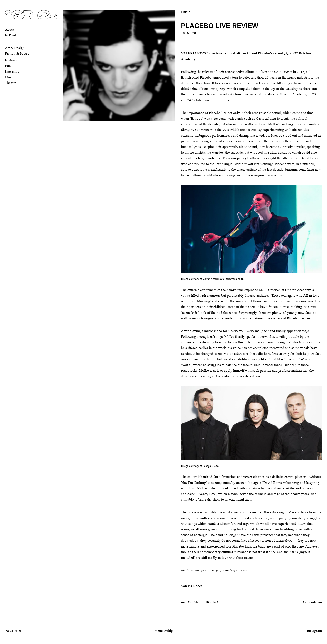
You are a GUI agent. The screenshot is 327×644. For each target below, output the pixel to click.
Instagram (314, 631)
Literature (12, 72)
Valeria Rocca (192, 586)
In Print (11, 35)
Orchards (310, 602)
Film (8, 66)
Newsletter (13, 631)
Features (11, 60)
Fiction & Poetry (17, 53)
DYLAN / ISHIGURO (202, 602)
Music (10, 77)
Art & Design (15, 48)
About (10, 29)
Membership (164, 631)
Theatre (11, 83)
